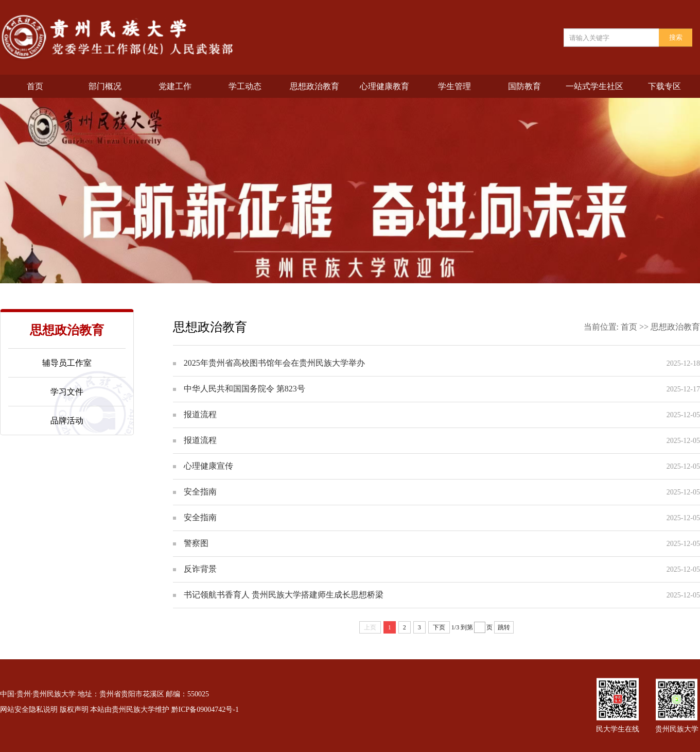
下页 (439, 627)
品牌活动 (67, 421)
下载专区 (664, 86)
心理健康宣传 (208, 466)
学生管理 (454, 86)
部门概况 (105, 86)
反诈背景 (200, 569)
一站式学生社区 (594, 86)
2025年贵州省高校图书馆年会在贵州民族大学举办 (274, 363)
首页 (35, 86)
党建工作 (175, 86)
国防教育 (524, 86)
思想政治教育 (314, 86)
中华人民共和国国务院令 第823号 (244, 389)
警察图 (196, 543)
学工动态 (245, 86)
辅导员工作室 (67, 363)
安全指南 (200, 492)
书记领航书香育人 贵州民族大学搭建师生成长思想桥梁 (284, 595)
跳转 (504, 627)
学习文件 (67, 392)
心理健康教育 (384, 86)
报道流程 (200, 414)
